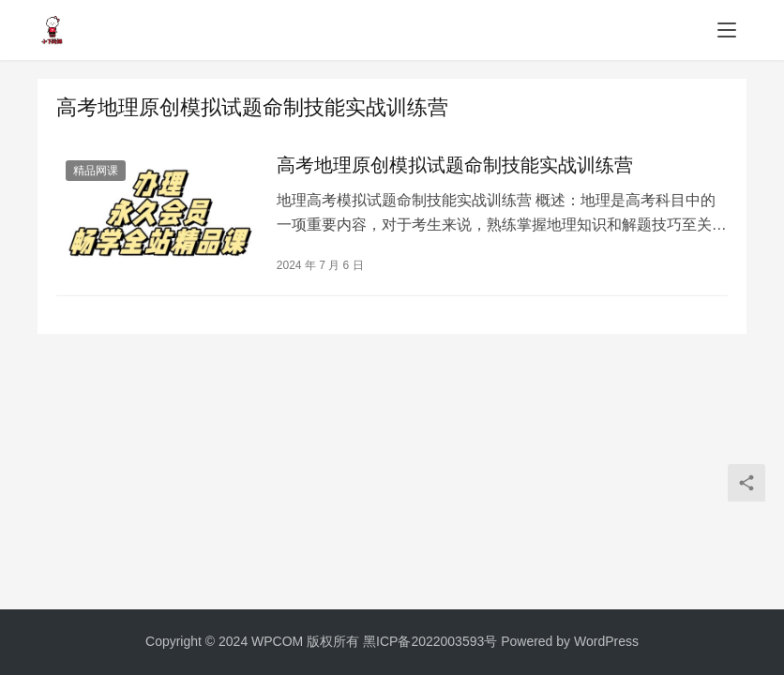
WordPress (606, 641)
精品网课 (96, 171)
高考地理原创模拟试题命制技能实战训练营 (455, 165)
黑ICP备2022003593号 (430, 641)
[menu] (727, 30)
